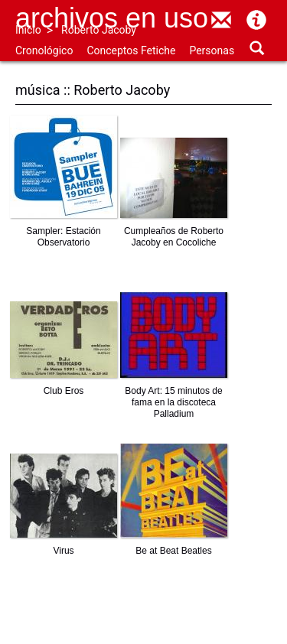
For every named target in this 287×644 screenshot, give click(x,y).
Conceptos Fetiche (131, 50)
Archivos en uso (112, 18)
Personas (212, 50)
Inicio (28, 30)
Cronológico (44, 50)
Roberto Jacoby (99, 30)
